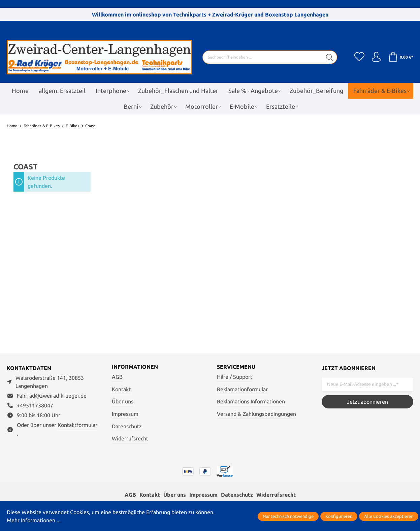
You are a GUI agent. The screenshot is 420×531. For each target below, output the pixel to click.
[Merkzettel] (359, 57)
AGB (117, 377)
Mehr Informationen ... (34, 520)
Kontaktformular (77, 425)
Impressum (125, 414)
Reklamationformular (242, 389)
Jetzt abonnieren (367, 402)
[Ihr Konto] (376, 57)
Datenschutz (127, 426)
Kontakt (121, 389)
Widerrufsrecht (130, 438)
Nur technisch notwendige (288, 516)
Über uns (123, 401)
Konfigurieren (339, 516)
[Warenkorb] (401, 57)
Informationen (135, 367)
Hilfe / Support (235, 377)
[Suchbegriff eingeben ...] (262, 57)
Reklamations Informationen (251, 401)
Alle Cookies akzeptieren (389, 516)
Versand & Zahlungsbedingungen (256, 414)
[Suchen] (330, 57)
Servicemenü (236, 367)
